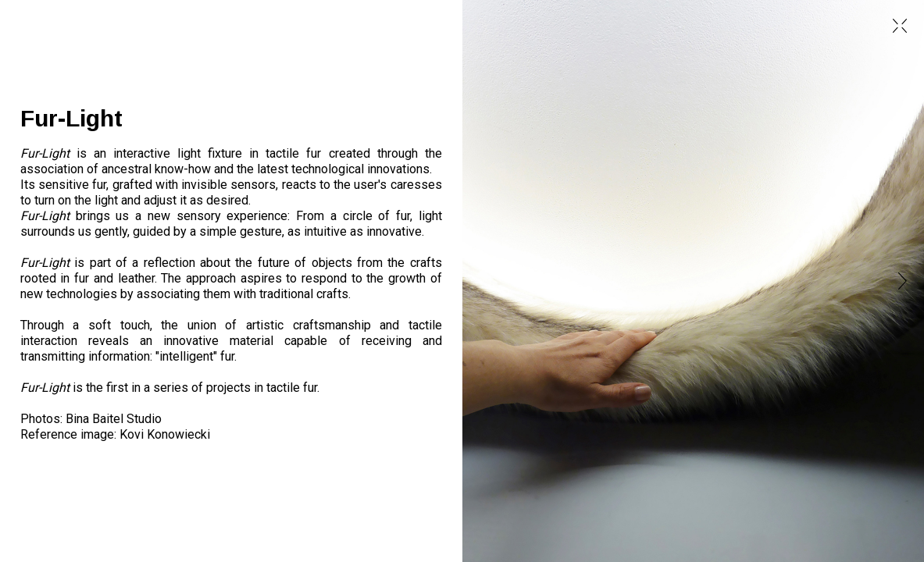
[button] (896, 281)
